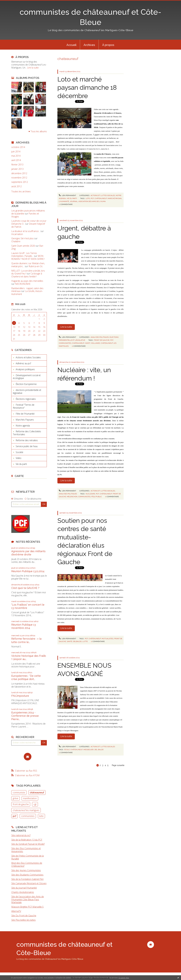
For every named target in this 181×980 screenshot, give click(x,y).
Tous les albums (39, 131)
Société (19, 452)
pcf (14, 816)
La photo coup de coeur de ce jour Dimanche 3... (29, 222)
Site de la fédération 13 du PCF (27, 840)
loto (88, 198)
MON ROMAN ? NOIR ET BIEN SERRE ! (28, 257)
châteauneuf (37, 793)
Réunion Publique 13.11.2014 (28, 571)
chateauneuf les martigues (26, 810)
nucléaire (90, 494)
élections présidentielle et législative (27, 392)
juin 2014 (16, 152)
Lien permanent (67, 195)
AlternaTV (16, 911)
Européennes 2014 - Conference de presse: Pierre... (25, 716)
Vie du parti (21, 464)
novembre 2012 (19, 178)
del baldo (99, 750)
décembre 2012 (19, 173)
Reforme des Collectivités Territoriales (27, 433)
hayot (88, 343)
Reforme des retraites (27, 440)
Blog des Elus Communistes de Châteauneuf (27, 864)
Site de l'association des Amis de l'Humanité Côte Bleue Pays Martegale (28, 900)
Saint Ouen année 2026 (23, 246)
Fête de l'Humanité (25, 414)
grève (15, 798)
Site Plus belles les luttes (23, 920)
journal (74, 201)
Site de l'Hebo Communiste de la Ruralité (28, 857)
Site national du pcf (21, 835)
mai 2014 (16, 156)
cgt (35, 804)
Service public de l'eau (27, 446)
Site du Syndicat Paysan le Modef (28, 844)
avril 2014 (16, 160)
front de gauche (21, 804)
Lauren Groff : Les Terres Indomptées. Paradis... (24, 255)
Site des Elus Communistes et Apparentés (26, 850)
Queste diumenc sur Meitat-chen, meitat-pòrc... (28, 265)
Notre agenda (23, 426)
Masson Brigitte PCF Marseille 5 (27, 907)
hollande (95, 343)
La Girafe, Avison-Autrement (27, 293)
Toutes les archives (21, 192)
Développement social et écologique (27, 377)
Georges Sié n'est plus (22, 238)
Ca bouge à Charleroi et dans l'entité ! (27, 275)
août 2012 (16, 186)
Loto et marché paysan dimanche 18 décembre (87, 88)
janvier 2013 (17, 169)
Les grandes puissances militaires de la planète (28, 212)
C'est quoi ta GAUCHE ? (25, 588)
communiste (19, 793)
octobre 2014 (18, 147)
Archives (89, 45)
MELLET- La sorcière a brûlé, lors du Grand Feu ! (28, 272)
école (67, 750)
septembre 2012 (20, 182)
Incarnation (17, 234)
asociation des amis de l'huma (92, 201)
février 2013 (17, 165)
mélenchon (72, 497)
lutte (41, 816)
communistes (28, 816)
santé (69, 641)
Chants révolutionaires (23, 892)
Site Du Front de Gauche (24, 916)
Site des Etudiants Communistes (27, 875)
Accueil (71, 45)
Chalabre (16, 241)
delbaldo (77, 641)
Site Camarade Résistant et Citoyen (29, 883)
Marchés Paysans (25, 420)
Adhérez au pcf (23, 363)
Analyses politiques (25, 369)
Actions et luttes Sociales (28, 357)
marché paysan (115, 198)
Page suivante (118, 765)
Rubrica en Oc (36, 266)
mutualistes (107, 639)
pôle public (97, 497)
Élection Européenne (26, 384)
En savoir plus (124, 978)
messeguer (89, 750)
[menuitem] (71, 45)
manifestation (30, 798)
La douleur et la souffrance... (26, 231)
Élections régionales (26, 399)
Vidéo (19, 458)
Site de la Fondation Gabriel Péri (27, 879)
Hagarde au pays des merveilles (27, 281)
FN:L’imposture (20, 696)
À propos (108, 45)
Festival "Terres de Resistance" (24, 406)
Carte (19, 476)
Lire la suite (33, 68)
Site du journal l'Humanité (24, 888)
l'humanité (64, 201)
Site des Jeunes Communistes (26, 870)
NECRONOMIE (23, 284)
